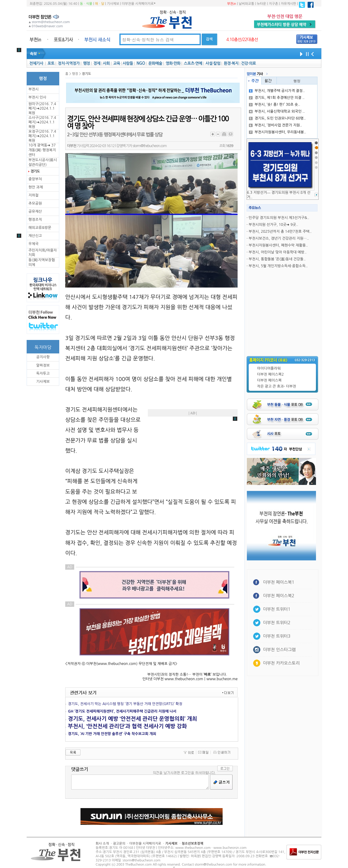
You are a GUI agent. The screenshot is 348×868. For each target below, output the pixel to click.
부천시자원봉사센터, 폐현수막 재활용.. (278, 245)
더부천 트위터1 (277, 609)
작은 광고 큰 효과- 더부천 (277, 386)
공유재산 (35, 211)
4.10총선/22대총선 (242, 40)
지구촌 (273, 4)
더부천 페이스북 (269, 380)
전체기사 (36, 63)
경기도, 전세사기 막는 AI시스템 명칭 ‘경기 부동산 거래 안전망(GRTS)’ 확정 (125, 704)
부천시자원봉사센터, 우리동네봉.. (278, 132)
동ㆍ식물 (86, 4)
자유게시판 (288, 4)
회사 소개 (102, 844)
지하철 (34, 195)
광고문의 (119, 844)
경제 (97, 63)
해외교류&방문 (40, 228)
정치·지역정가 (69, 63)
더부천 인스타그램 (279, 650)
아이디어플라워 (269, 368)
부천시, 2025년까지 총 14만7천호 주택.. (280, 232)
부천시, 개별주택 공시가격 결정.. (277, 91)
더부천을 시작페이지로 (138, 4)
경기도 (35, 171)
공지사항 (43, 357)
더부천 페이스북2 (271, 374)
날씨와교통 (247, 4)
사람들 (128, 63)
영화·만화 (173, 63)
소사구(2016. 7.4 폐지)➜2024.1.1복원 (42, 122)
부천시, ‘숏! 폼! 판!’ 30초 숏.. (275, 105)
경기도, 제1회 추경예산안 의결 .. (277, 98)
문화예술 (155, 63)
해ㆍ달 (99, 4)
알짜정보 (43, 365)
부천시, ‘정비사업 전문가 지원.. (276, 125)
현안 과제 (36, 187)
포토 (51, 63)
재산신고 (35, 236)
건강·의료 (249, 63)
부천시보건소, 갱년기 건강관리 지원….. (279, 238)
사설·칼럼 (213, 63)
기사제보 (113, 4)
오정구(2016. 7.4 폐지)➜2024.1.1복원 (42, 136)
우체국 (34, 244)
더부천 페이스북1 (279, 582)
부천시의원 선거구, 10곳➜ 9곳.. (273, 225)
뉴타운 (261, 4)
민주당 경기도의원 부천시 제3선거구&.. (279, 218)
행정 (86, 63)
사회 (106, 63)
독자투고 (43, 373)
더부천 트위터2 (277, 623)
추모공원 (35, 203)
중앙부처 (35, 179)
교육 (117, 63)
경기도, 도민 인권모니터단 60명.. (277, 118)
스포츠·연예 (193, 63)
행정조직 (35, 220)
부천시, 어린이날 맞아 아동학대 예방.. (278, 252)
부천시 (34, 89)
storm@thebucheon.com (149, 146)
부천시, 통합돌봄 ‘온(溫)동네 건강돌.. (277, 259)
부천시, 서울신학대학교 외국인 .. (277, 111)
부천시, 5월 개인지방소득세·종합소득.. (278, 266)
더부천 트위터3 (277, 636)
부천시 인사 (37, 97)
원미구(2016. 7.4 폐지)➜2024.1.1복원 (42, 108)
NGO (141, 63)
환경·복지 (231, 63)
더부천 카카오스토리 (281, 663)
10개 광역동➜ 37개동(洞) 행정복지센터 (42, 150)
